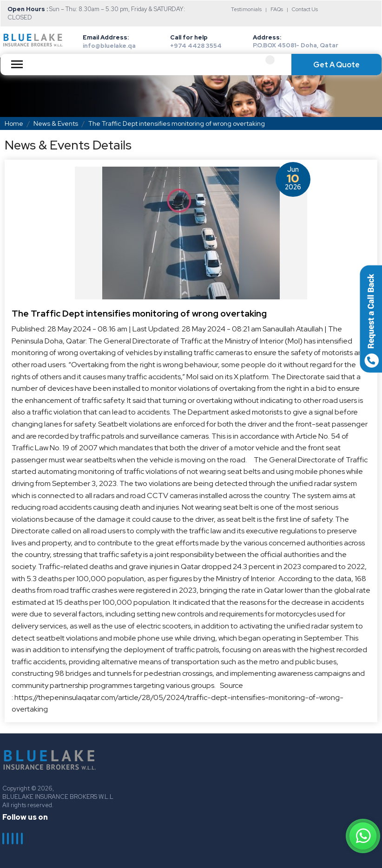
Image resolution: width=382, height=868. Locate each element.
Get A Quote (336, 65)
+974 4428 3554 (196, 46)
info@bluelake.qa (109, 46)
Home (14, 123)
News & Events (56, 123)
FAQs (277, 9)
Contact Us (305, 9)
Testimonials (246, 9)
